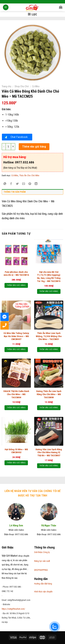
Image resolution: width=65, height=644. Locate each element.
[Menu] (6, 8)
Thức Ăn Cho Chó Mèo (29, 175)
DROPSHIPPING (41, 570)
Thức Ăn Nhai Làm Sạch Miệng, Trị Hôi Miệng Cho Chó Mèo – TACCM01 (49, 336)
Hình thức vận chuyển (43, 592)
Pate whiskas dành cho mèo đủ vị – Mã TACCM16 (16, 273)
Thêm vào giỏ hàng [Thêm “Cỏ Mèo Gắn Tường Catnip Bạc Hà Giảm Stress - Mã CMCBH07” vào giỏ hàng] (16, 349)
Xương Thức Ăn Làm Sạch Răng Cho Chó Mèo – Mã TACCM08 (49, 394)
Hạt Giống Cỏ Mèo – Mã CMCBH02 (16, 451)
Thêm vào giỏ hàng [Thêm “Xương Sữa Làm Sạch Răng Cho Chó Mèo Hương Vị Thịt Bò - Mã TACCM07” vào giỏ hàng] (49, 466)
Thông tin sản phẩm (15, 192)
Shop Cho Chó (22, 86)
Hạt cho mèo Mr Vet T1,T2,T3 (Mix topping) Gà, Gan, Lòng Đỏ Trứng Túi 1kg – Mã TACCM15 (49, 276)
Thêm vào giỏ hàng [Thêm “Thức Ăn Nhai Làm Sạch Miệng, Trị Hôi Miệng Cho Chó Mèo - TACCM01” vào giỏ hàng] (49, 349)
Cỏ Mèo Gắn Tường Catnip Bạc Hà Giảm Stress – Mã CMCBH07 (16, 336)
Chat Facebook (19, 137)
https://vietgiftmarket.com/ (13, 609)
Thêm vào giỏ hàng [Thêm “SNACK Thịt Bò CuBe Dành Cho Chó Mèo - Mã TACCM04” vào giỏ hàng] (16, 408)
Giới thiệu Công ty (42, 552)
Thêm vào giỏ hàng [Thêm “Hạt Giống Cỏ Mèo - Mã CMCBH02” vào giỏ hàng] (16, 463)
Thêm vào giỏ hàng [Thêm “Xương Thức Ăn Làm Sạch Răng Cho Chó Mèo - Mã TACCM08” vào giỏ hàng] (49, 408)
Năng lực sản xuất (42, 561)
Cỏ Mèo (36, 86)
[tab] (32, 193)
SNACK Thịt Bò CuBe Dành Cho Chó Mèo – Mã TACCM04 (16, 394)
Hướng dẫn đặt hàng (43, 584)
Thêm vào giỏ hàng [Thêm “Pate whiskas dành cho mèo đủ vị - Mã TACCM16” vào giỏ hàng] (16, 285)
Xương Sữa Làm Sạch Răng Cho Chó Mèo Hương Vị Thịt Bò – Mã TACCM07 (49, 452)
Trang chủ (6, 86)
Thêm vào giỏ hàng (34, 147)
